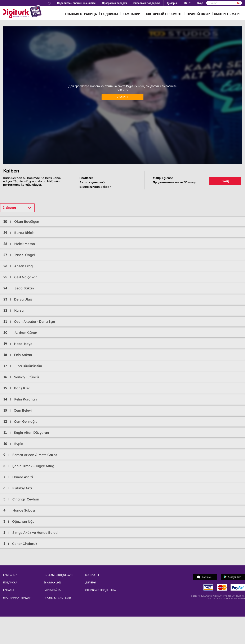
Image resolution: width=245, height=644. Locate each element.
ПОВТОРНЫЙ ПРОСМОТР (164, 14)
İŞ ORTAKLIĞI (53, 583)
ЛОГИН (123, 97)
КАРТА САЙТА (52, 590)
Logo (23, 12)
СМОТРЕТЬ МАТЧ (227, 14)
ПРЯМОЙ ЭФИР (198, 14)
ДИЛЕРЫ (91, 583)
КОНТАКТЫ (92, 575)
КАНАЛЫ (8, 590)
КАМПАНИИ (131, 14)
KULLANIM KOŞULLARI (58, 575)
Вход (225, 181)
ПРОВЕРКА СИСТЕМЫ (57, 598)
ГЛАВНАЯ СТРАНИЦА (81, 14)
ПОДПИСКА (110, 14)
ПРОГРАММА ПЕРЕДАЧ (17, 598)
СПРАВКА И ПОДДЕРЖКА (101, 590)
